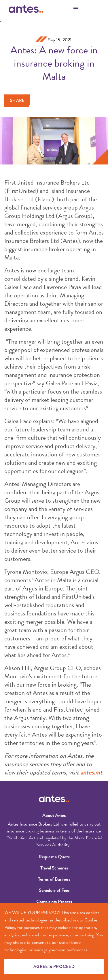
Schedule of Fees (54, 890)
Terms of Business (54, 879)
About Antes (54, 815)
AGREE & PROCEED (54, 967)
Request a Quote (54, 857)
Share (17, 100)
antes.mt (91, 772)
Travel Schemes (54, 868)
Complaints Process (54, 901)
